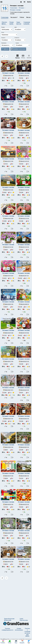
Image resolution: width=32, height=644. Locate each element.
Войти (29, 2)
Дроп (16, 27)
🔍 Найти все (5, 49)
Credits (21, 619)
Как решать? (14, 17)
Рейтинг (22, 17)
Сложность (17, 38)
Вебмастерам (8, 620)
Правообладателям (9, 619)
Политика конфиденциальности (8, 629)
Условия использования (19, 629)
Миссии (28, 17)
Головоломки (5, 17)
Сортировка (4, 43)
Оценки (17, 43)
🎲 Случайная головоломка (18, 49)
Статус (3, 32)
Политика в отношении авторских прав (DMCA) (27, 632)
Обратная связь (24, 620)
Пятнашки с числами (8, 73)
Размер (3, 27)
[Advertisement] (16, 598)
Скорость (3, 38)
